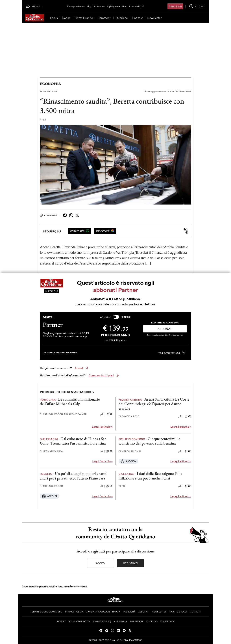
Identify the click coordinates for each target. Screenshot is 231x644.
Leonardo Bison (52, 451)
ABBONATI (165, 329)
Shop (125, 6)
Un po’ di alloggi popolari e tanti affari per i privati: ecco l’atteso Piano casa (73, 476)
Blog (89, 6)
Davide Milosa (129, 416)
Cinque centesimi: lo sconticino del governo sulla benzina (150, 441)
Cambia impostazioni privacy (103, 612)
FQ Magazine (113, 6)
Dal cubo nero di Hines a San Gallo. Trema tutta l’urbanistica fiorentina (73, 441)
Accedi (101, 563)
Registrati (131, 563)
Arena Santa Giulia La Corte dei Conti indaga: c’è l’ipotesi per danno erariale (154, 404)
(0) (188, 416)
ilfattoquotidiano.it (76, 6)
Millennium (99, 6)
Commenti (48, 215)
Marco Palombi (130, 451)
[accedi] (197, 6)
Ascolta (128, 461)
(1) (110, 414)
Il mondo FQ (137, 6)
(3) (109, 486)
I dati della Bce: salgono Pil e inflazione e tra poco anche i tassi (150, 476)
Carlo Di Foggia (52, 486)
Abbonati (175, 6)
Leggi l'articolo (102, 426)
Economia (50, 84)
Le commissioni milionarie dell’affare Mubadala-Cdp (70, 401)
